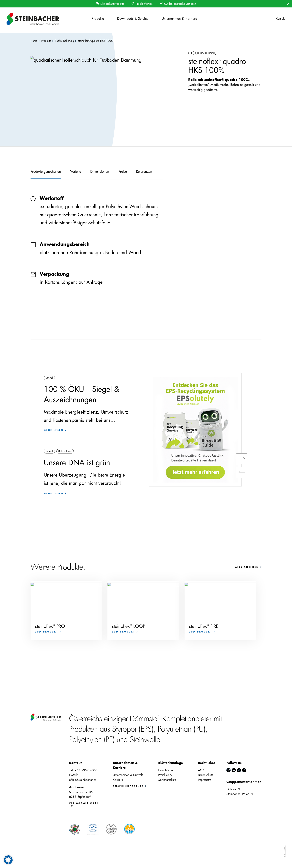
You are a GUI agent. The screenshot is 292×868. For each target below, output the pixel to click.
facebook (244, 770)
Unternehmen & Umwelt (128, 775)
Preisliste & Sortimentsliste (167, 777)
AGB (201, 770)
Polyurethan (175, 729)
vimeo (228, 770)
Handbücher (166, 770)
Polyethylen (85, 740)
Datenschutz (206, 775)
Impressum (204, 780)
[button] (8, 860)
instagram (239, 770)
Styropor (124, 729)
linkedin (234, 770)
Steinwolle (145, 740)
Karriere (118, 780)
